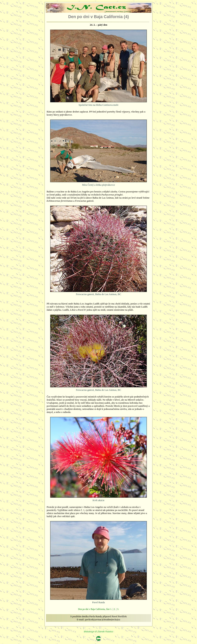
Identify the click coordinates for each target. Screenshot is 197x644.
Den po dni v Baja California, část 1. (95, 609)
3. (118, 609)
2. (115, 609)
